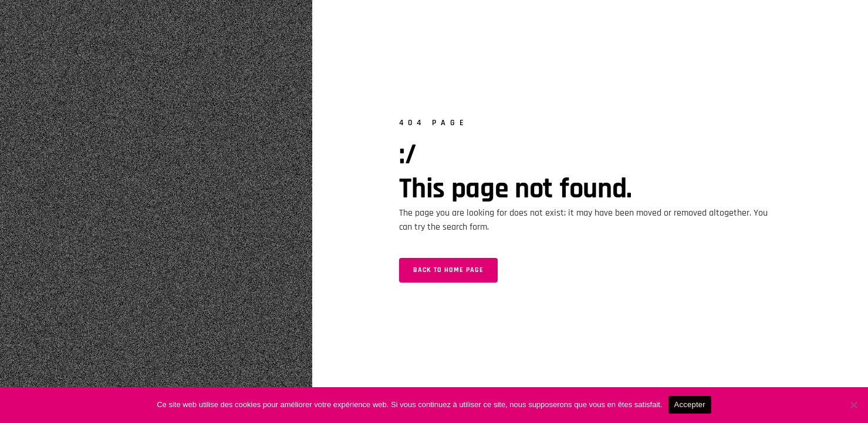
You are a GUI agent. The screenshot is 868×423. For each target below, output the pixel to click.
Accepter (690, 404)
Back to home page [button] (448, 270)
